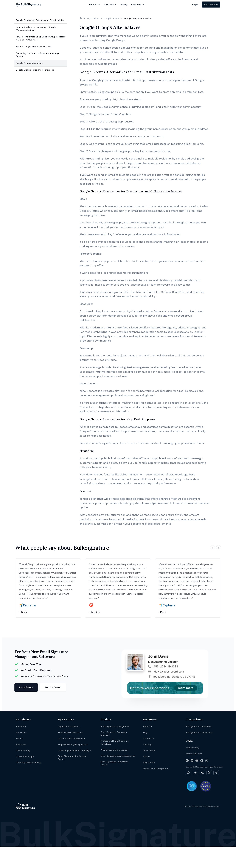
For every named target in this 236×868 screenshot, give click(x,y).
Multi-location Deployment (72, 738)
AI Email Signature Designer (114, 750)
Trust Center (149, 750)
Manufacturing (23, 750)
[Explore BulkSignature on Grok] (216, 773)
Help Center (93, 18)
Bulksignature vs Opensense (200, 732)
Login (195, 5)
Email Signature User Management (118, 756)
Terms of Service (194, 754)
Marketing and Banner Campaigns (75, 750)
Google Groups (111, 18)
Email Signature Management (115, 726)
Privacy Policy (193, 748)
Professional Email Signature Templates (115, 742)
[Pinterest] (187, 761)
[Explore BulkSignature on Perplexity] (209, 773)
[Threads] (206, 761)
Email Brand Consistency (70, 732)
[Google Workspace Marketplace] (202, 761)
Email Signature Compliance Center (115, 763)
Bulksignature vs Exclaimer (199, 726)
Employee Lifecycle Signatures (73, 744)
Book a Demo (53, 687)
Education (21, 726)
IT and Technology (25, 757)
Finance (19, 738)
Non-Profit (21, 732)
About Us (148, 726)
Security (147, 744)
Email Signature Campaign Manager (114, 734)
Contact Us (149, 738)
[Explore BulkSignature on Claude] (202, 773)
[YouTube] (197, 761)
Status (146, 757)
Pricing (124, 5)
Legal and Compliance (69, 726)
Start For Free (211, 5)
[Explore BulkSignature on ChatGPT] (188, 773)
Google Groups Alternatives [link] (138, 18)
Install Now (26, 687)
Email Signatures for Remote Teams (72, 758)
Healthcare (21, 744)
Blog (145, 732)
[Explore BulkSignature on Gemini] (195, 773)
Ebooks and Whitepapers (156, 769)
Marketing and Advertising (28, 763)
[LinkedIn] (192, 761)
